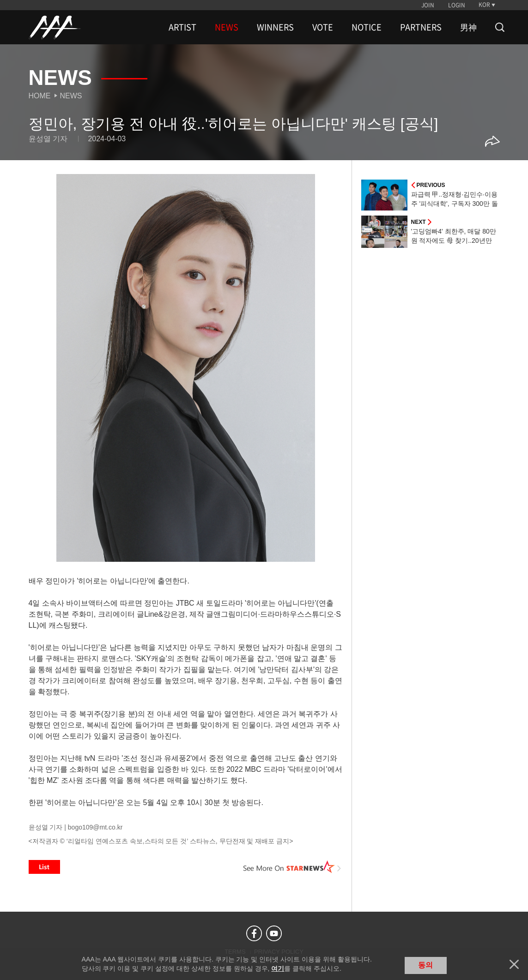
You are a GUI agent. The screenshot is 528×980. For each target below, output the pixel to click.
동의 (425, 965)
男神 (468, 27)
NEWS (227, 27)
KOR (484, 5)
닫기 (514, 964)
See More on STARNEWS (292, 867)
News (71, 96)
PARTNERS (421, 27)
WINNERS (275, 27)
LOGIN (457, 5)
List (44, 867)
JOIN (428, 5)
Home (40, 96)
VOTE (323, 27)
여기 (278, 968)
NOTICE (367, 27)
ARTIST (182, 27)
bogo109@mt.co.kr (95, 827)
